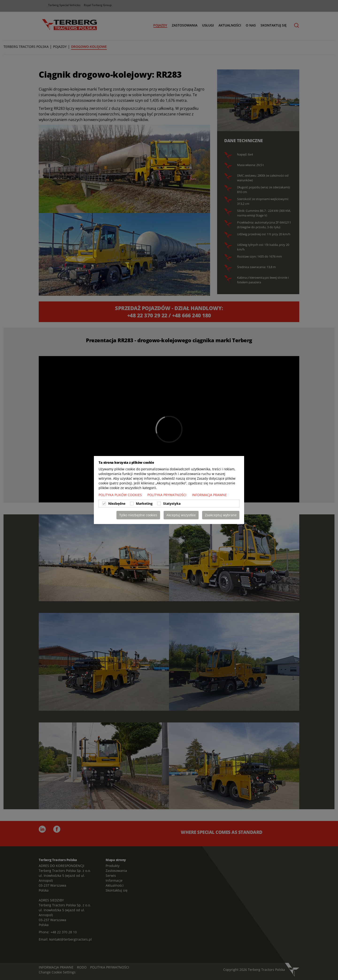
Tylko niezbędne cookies (138, 515)
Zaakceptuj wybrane (221, 515)
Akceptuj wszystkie (181, 515)
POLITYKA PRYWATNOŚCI (167, 495)
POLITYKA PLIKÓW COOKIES (121, 495)
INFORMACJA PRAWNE (209, 495)
